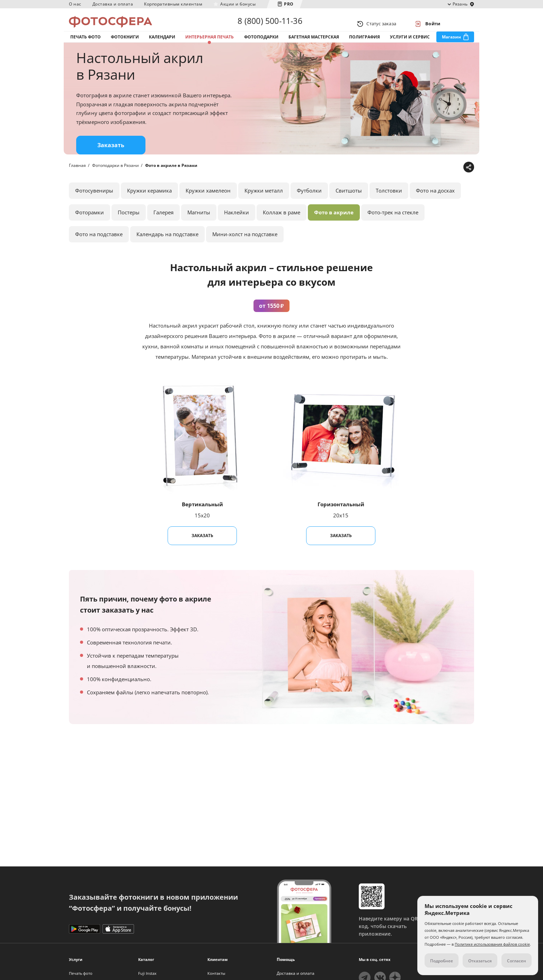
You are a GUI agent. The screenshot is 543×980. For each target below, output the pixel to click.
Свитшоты (349, 204)
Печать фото (86, 44)
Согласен (517, 961)
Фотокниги (125, 44)
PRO (289, 4)
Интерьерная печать (210, 44)
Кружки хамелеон (208, 204)
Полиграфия (364, 44)
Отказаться (480, 961)
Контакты (216, 973)
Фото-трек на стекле (393, 226)
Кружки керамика (149, 204)
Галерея (163, 226)
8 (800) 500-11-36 (270, 24)
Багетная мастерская (314, 44)
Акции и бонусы (238, 4)
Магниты (199, 226)
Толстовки (389, 204)
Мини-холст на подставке (245, 248)
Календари (162, 44)
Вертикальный (202, 518)
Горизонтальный (341, 518)
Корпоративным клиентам (173, 4)
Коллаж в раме (282, 226)
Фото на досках (435, 204)
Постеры (129, 226)
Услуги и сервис (410, 44)
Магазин (451, 44)
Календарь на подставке (167, 248)
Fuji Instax (147, 973)
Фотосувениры (94, 204)
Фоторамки (90, 226)
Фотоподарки (261, 44)
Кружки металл (264, 204)
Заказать (111, 159)
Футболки (309, 204)
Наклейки (237, 226)
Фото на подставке (99, 248)
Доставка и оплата (113, 4)
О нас (75, 4)
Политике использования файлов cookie (492, 944)
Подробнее (442, 961)
